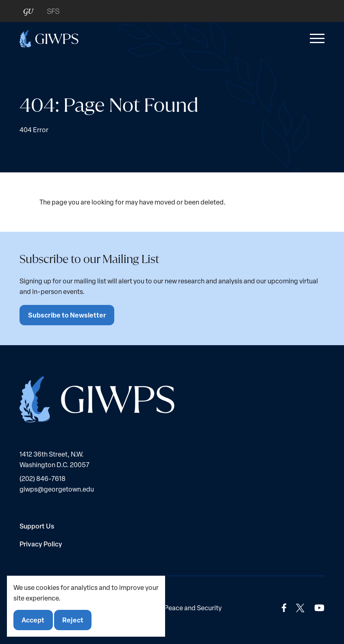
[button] (316, 39)
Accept (33, 620)
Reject (73, 620)
